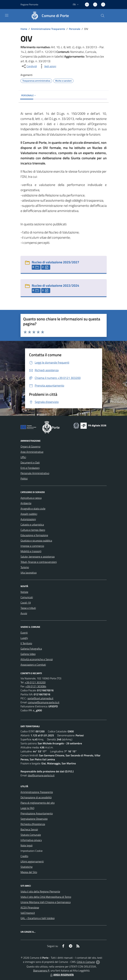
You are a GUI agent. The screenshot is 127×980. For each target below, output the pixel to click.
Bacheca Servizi (29, 829)
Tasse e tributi (28, 608)
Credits (24, 856)
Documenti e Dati (30, 462)
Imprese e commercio (32, 546)
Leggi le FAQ (27, 808)
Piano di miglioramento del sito (38, 803)
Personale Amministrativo (35, 473)
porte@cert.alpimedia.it (40, 698)
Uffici (23, 457)
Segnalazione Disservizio (34, 819)
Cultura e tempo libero (33, 530)
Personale (75, 29)
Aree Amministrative (32, 452)
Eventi (24, 633)
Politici (24, 478)
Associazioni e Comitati (33, 665)
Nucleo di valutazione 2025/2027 (55, 262)
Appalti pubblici (29, 514)
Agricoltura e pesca (31, 498)
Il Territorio (26, 643)
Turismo (25, 567)
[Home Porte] (48, 16)
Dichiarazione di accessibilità (36, 797)
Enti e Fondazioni (30, 468)
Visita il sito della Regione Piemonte (40, 891)
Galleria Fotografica (31, 649)
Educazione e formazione (34, 535)
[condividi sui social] (29, 66)
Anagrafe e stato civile (33, 509)
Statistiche (27, 867)
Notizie (24, 592)
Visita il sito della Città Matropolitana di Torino (46, 897)
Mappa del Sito (29, 872)
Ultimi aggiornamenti (32, 861)
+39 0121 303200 (35, 682)
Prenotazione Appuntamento (37, 813)
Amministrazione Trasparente (48, 29)
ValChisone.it (28, 913)
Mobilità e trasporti (31, 551)
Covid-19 (26, 603)
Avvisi (24, 613)
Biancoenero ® (41, 970)
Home (24, 29)
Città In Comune (86, 962)
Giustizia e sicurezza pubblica (36, 541)
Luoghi (24, 638)
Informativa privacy (31, 840)
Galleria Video (28, 654)
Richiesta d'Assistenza (33, 824)
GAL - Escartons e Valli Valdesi (38, 918)
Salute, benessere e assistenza (38, 557)
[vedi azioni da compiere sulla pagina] (48, 66)
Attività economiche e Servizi (37, 659)
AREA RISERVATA (62, 975)
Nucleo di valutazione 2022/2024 (55, 285)
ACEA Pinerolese (30, 907)
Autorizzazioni (28, 519)
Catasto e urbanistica (32, 525)
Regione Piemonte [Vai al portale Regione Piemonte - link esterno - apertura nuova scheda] (29, 4)
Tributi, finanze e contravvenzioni (39, 562)
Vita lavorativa (29, 573)
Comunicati (27, 597)
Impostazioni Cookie (32, 851)
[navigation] (7, 15)
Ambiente (26, 503)
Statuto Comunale (31, 835)
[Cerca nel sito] (102, 16)
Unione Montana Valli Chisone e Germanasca (46, 902)
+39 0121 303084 (36, 686)
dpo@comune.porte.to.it (41, 775)
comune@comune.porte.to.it (44, 702)
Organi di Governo (30, 446)
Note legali (27, 845)
